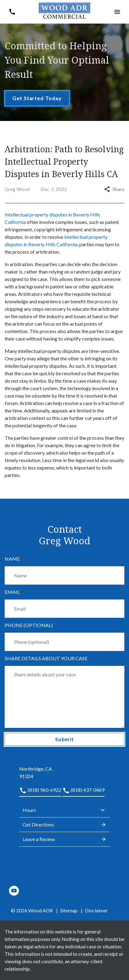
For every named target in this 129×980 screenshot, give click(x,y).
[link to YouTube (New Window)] (14, 891)
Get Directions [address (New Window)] (64, 825)
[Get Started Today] (37, 98)
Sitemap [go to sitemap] (69, 910)
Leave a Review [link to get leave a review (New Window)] (64, 839)
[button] (12, 12)
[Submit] (64, 739)
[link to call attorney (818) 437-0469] (83, 791)
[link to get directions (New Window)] (64, 769)
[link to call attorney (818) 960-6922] (40, 791)
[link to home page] (65, 11)
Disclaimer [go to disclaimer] (96, 910)
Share (114, 189)
